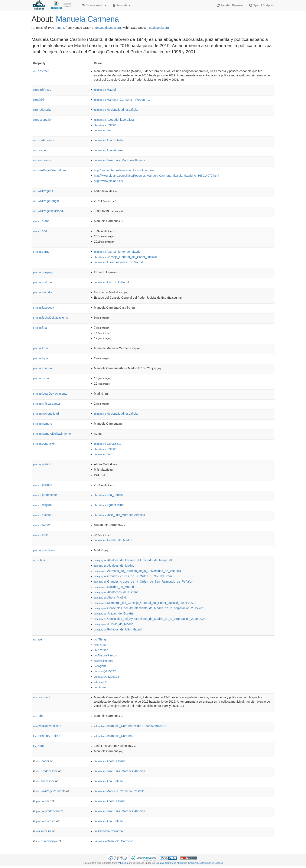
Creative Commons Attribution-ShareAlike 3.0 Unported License (189, 863)
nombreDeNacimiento (52, 434)
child (39, 100)
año (40, 231)
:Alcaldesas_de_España (116, 592)
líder (43, 801)
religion (40, 150)
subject (40, 560)
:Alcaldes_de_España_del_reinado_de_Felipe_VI (133, 560)
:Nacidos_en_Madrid (114, 587)
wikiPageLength (46, 201)
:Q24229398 (107, 677)
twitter (42, 525)
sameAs (44, 831)
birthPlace (42, 90)
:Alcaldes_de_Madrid (114, 566)
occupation (43, 120)
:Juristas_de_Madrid (114, 624)
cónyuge (43, 272)
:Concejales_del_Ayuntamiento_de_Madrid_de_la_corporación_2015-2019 (150, 608)
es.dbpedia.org (159, 28)
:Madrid (105, 90)
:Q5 (101, 682)
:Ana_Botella (108, 140)
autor (41, 221)
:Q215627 (105, 671)
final (40, 328)
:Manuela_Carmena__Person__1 (122, 100)
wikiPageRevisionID (49, 211)
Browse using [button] (94, 5)
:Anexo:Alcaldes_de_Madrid (118, 262)
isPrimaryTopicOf (47, 736)
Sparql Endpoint (262, 5)
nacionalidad (46, 414)
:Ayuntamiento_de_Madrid (117, 252)
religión (42, 505)
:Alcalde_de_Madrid (113, 540)
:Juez (103, 130)
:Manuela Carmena (108, 831)
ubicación (44, 550)
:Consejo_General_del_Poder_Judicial (125, 257)
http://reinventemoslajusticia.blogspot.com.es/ (124, 170)
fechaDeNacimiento (51, 318)
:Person (101, 645)
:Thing (100, 639)
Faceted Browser (230, 5)
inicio (41, 378)
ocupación (44, 444)
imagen (43, 368)
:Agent (100, 666)
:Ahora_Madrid (110, 597)
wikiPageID (43, 191)
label (39, 716)
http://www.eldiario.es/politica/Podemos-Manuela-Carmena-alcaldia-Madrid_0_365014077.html (157, 176)
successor (42, 160)
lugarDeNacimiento (50, 394)
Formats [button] (122, 5)
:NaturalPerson (105, 655)
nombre (43, 424)
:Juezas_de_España (114, 613)
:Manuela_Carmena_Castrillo (119, 791)
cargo (41, 252)
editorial (43, 282)
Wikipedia (123, 863)
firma (41, 348)
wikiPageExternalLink (50, 170)
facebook (44, 308)
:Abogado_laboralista (114, 120)
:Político (105, 125)
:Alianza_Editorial (111, 282)
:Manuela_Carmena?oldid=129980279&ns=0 (130, 726)
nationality (42, 110)
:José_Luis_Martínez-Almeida (120, 160)
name (39, 746)
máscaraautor (47, 404)
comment (42, 697)
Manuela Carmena (87, 19)
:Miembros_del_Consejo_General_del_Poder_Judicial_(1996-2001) (145, 603)
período (43, 485)
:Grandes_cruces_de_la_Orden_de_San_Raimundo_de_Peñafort (144, 582)
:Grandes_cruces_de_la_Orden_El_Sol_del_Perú (133, 576)
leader (43, 761)
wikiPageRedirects (51, 791)
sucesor (43, 515)
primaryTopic (47, 841)
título (41, 535)
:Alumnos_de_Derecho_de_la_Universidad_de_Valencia (137, 571)
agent (60, 28)
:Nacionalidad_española (116, 110)
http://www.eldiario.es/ (108, 181)
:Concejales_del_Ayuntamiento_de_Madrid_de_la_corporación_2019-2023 (150, 619)
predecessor (44, 140)
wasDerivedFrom (47, 726)
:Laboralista (108, 444)
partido (42, 464)
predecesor (45, 495)
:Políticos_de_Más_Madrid (118, 629)
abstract (41, 71)
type (38, 639)
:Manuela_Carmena (114, 736)
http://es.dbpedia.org (107, 28)
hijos (41, 358)
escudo (42, 292)
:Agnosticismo (109, 150)
